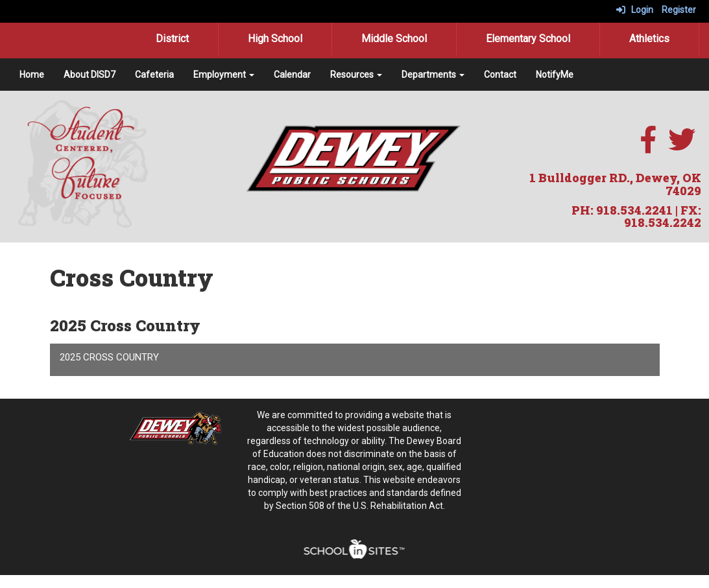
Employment (224, 75)
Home (32, 75)
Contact (500, 75)
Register (679, 10)
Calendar (292, 75)
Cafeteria (154, 75)
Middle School (394, 39)
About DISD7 (90, 75)
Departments (433, 75)
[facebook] (648, 147)
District (172, 39)
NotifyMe (555, 75)
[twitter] (682, 147)
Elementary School (528, 39)
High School (275, 39)
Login (635, 10)
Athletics (649, 39)
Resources (356, 75)
